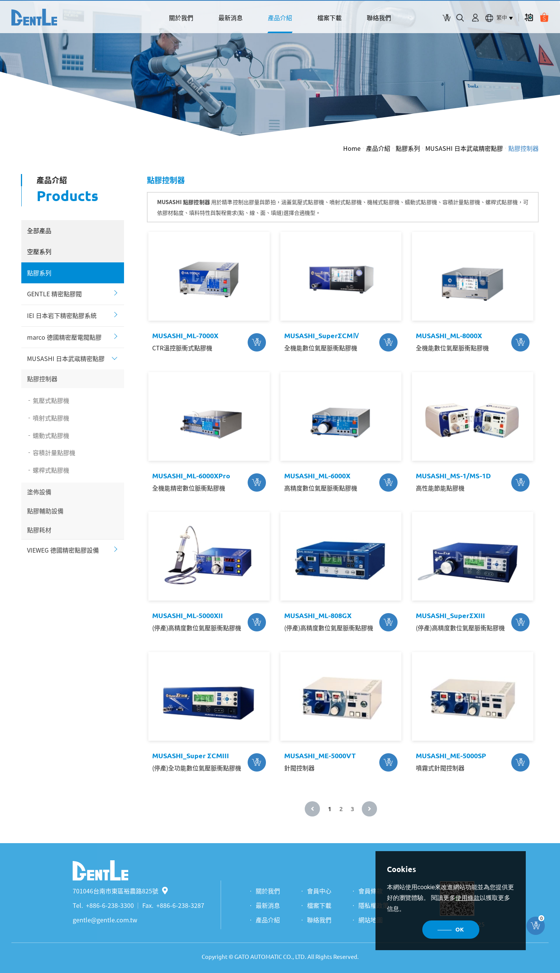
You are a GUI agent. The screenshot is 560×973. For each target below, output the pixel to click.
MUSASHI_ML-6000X (317, 476)
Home (352, 148)
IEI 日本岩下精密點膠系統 (62, 315)
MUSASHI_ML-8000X (449, 336)
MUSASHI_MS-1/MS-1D (453, 476)
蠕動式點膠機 (51, 435)
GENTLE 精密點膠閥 (54, 294)
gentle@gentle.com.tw (105, 920)
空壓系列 (39, 251)
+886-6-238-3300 (110, 905)
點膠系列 (408, 148)
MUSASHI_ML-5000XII (188, 615)
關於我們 (181, 18)
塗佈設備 (39, 492)
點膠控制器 (523, 148)
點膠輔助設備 (45, 511)
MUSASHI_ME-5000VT (320, 756)
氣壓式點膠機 (51, 400)
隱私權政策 (374, 905)
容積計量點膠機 (54, 452)
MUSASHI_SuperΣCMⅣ (322, 336)
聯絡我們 (379, 18)
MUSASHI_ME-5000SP (451, 756)
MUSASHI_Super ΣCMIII (191, 756)
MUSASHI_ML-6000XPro (191, 476)
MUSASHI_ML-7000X (185, 336)
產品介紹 (280, 18)
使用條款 (468, 898)
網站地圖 (371, 920)
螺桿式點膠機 (51, 470)
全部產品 (39, 230)
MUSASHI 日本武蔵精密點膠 (464, 148)
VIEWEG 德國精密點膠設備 (63, 550)
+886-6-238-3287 (180, 905)
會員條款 (371, 891)
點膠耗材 (39, 530)
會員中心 (319, 891)
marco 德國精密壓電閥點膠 (64, 337)
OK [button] (460, 929)
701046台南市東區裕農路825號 (120, 891)
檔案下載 (329, 18)
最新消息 (231, 18)
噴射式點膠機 (51, 418)
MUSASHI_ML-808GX (318, 615)
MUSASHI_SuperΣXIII (450, 615)
